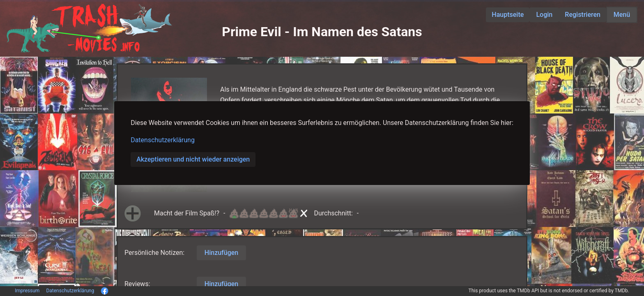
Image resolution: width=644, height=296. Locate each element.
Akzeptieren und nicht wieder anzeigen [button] (193, 159)
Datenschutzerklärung (163, 140)
